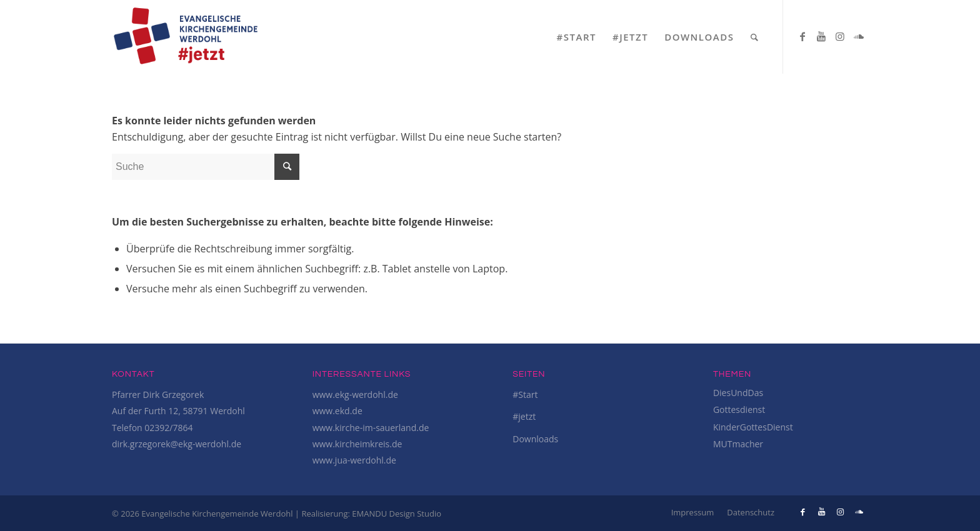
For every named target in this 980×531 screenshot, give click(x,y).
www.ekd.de (337, 411)
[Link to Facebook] (802, 36)
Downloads (535, 439)
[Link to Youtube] (821, 36)
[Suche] (755, 37)
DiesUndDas (738, 393)
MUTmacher (738, 444)
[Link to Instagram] (840, 36)
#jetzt (524, 416)
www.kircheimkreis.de (357, 444)
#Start (525, 395)
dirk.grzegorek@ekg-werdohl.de (177, 444)
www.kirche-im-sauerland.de (371, 428)
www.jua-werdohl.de (354, 460)
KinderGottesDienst (753, 427)
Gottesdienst (739, 409)
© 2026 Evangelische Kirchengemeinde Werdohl (203, 514)
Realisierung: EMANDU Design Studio (371, 514)
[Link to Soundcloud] (859, 36)
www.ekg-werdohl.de (355, 395)
